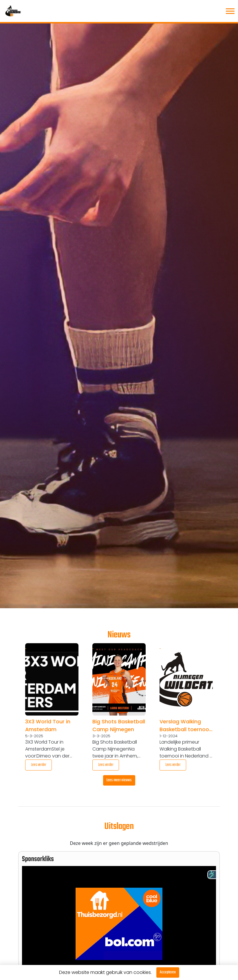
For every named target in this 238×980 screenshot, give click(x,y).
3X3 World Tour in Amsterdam (48, 725)
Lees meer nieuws (119, 780)
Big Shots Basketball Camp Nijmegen (119, 725)
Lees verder (39, 765)
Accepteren (168, 972)
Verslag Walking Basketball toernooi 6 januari (185, 726)
